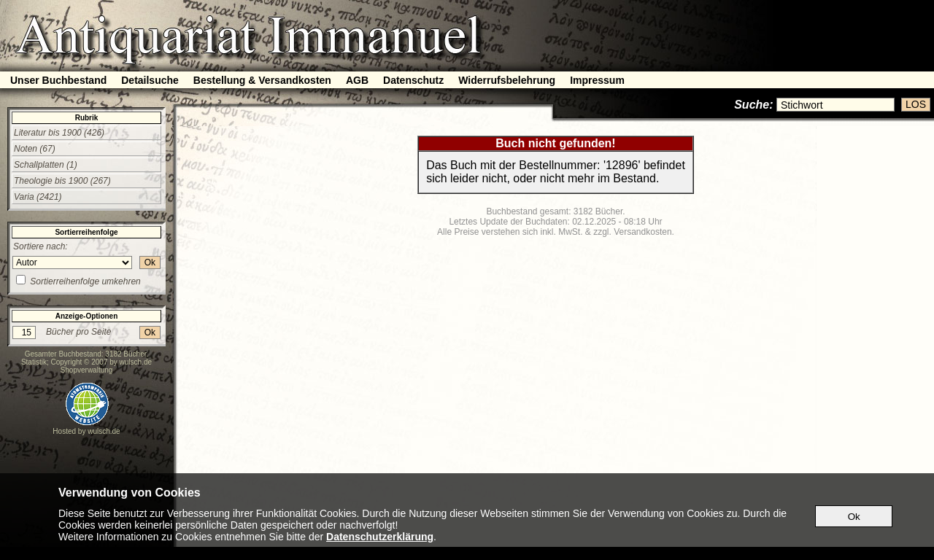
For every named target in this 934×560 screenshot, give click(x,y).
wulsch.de (136, 362)
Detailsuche (150, 80)
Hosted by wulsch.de (86, 431)
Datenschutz (413, 80)
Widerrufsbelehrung (507, 80)
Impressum (597, 80)
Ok (150, 262)
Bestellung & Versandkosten (262, 80)
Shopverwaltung (87, 370)
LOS (916, 104)
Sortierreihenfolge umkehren (85, 281)
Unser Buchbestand (58, 80)
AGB (357, 80)
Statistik (34, 362)
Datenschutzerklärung (380, 537)
